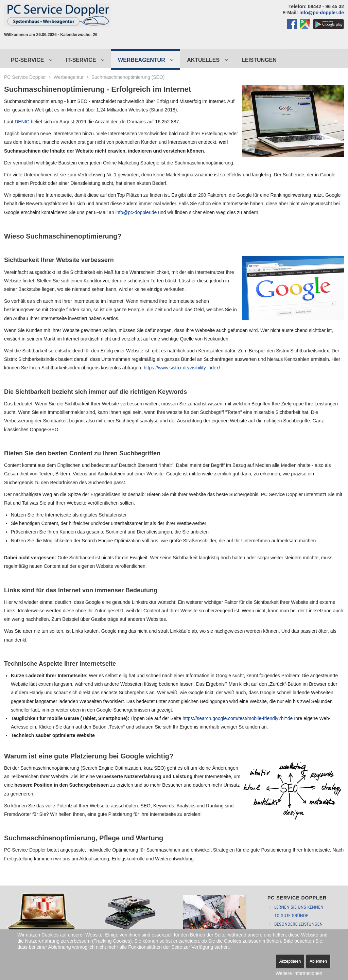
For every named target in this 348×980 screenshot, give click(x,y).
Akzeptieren (290, 961)
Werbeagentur (69, 77)
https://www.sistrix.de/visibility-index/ (182, 368)
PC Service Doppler (25, 77)
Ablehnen (318, 961)
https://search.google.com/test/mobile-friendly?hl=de (238, 718)
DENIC (22, 122)
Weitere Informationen (299, 973)
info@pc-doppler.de (322, 13)
